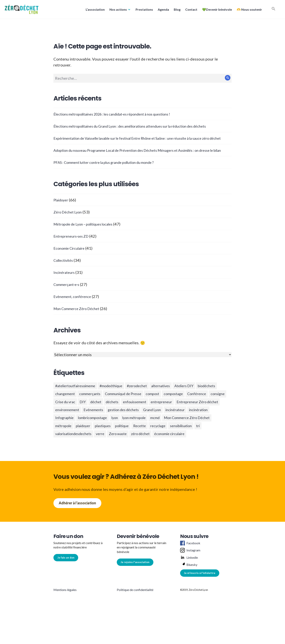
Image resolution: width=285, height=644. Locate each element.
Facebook (190, 570)
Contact (190, 11)
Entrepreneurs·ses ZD (73, 248)
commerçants (119, 407)
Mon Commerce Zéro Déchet (79, 320)
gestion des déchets (73, 434)
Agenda (162, 11)
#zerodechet (150, 398)
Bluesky (189, 592)
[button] (23, 11)
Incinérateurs (65, 284)
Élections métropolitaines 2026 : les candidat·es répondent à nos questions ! (121, 114)
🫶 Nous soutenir (248, 11)
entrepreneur (67, 425)
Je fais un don (66, 585)
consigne (90, 416)
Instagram (190, 578)
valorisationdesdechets (76, 461)
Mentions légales (65, 617)
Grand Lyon (106, 434)
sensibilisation (200, 452)
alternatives (177, 398)
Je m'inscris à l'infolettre (200, 600)
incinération (159, 434)
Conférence (66, 416)
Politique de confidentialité (135, 617)
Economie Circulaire (72, 260)
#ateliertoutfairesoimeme (79, 398)
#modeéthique (120, 398)
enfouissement (192, 416)
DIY (134, 416)
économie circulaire (186, 461)
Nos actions (117, 11)
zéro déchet (152, 461)
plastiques (110, 452)
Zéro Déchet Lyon (69, 224)
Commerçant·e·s (68, 296)
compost (191, 407)
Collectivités (65, 272)
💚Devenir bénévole (216, 11)
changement (91, 407)
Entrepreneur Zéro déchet (107, 425)
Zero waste (127, 461)
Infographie (185, 434)
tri (220, 452)
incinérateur (132, 434)
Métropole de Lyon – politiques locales (88, 236)
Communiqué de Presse (157, 407)
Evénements (179, 425)
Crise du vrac (114, 416)
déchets (167, 416)
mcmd (144, 443)
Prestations (143, 11)
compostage (214, 407)
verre (107, 461)
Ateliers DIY (203, 398)
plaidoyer (88, 452)
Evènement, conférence (74, 308)
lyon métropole (120, 443)
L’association (94, 11)
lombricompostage (72, 443)
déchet (148, 416)
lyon (98, 443)
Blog (176, 11)
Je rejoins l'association (135, 589)
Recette (153, 452)
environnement (149, 425)
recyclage (174, 452)
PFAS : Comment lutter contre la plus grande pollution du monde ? (112, 174)
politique (133, 452)
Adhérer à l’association (77, 530)
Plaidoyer (62, 212)
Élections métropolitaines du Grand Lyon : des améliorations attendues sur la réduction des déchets (142, 126)
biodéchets (66, 407)
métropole (65, 452)
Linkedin (189, 585)
